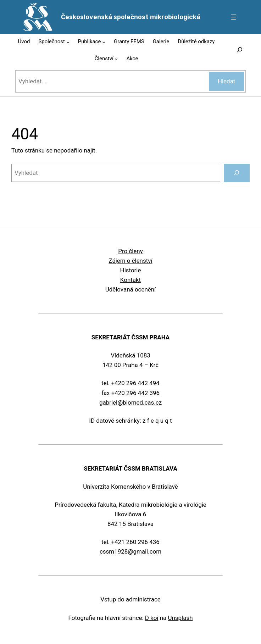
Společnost (52, 41)
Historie (131, 270)
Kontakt (130, 280)
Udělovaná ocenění (131, 289)
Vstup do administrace (130, 599)
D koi (152, 618)
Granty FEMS (129, 41)
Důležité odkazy (196, 41)
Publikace (90, 41)
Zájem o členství (130, 261)
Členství (104, 59)
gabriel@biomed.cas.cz (130, 402)
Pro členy (130, 251)
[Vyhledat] (237, 173)
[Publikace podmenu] (104, 42)
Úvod (24, 41)
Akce (132, 59)
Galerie (161, 41)
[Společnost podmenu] (68, 42)
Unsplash (180, 618)
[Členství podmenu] (116, 59)
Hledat (227, 81)
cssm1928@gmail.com (130, 551)
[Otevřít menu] (234, 17)
